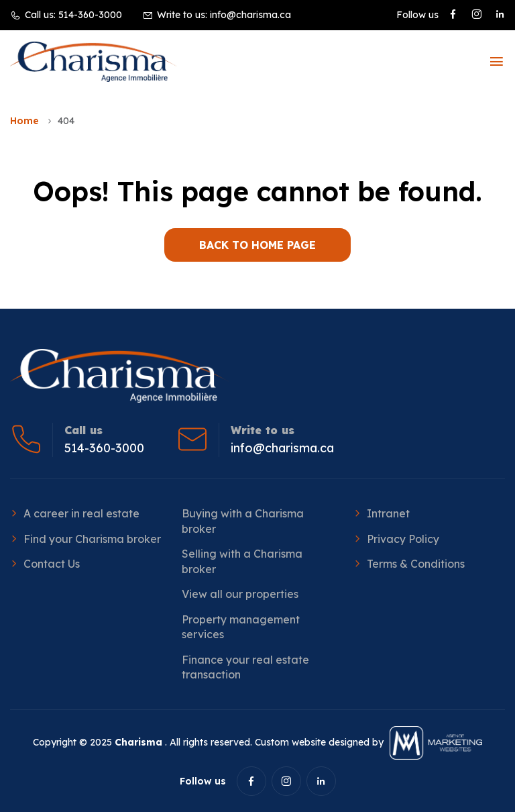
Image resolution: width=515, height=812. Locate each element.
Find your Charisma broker (92, 539)
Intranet (388, 513)
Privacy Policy (403, 539)
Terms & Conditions (416, 564)
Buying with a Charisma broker (243, 521)
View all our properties (240, 594)
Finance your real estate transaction (245, 667)
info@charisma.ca (250, 15)
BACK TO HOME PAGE (257, 245)
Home (24, 121)
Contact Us (52, 564)
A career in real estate (81, 513)
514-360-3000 (90, 15)
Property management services (241, 627)
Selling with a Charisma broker (242, 561)
